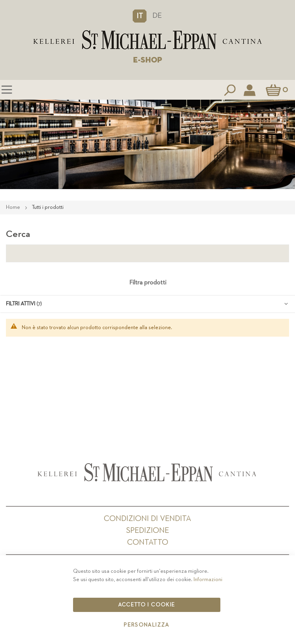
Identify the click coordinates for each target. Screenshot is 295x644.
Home (14, 207)
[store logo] (147, 40)
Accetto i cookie (147, 605)
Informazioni (208, 580)
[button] (140, 16)
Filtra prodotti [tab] (148, 283)
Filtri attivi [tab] (21, 304)
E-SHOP (148, 60)
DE (157, 16)
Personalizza (146, 625)
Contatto (148, 542)
